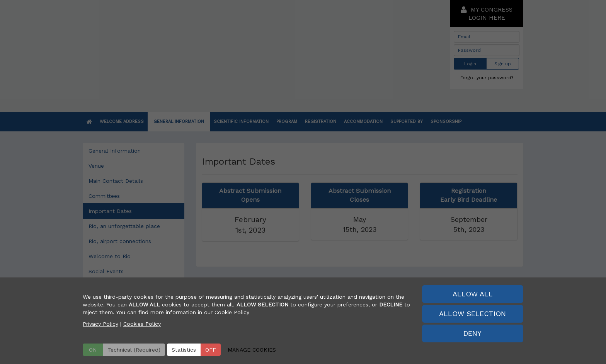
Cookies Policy (142, 324)
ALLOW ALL (473, 294)
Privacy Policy (100, 324)
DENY (472, 333)
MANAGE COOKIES (252, 350)
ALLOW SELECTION (472, 314)
